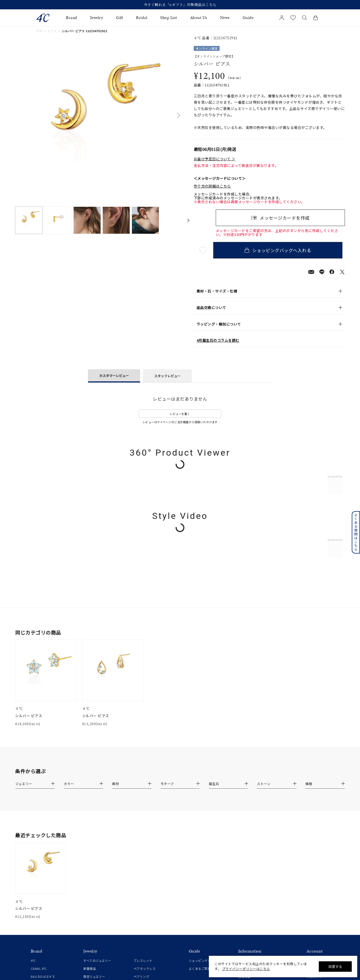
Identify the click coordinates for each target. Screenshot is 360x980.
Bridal (142, 18)
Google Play (316, 888)
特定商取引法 (248, 852)
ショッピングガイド (203, 820)
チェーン (140, 852)
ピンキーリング (94, 860)
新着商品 (90, 828)
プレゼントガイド (201, 853)
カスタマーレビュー (114, 375)
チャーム (140, 860)
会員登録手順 (316, 864)
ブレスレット (143, 820)
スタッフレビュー (167, 376)
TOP (39, 31)
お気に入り (314, 836)
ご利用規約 (246, 844)
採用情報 (245, 884)
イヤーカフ (91, 884)
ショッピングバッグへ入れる (280, 250)
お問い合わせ (248, 868)
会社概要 (245, 836)
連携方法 (313, 872)
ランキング (142, 892)
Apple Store (315, 880)
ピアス (52, 31)
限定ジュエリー (94, 836)
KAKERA (37, 868)
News (225, 18)
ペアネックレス (145, 828)
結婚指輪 (37, 901)
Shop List (169, 18)
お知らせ (245, 820)
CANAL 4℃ (39, 828)
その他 (138, 884)
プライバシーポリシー (254, 860)
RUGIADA (38, 860)
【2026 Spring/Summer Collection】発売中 (180, 5)
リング (88, 852)
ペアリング (142, 836)
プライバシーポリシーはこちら (246, 969)
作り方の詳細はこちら (212, 186)
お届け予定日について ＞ (215, 159)
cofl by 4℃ (39, 844)
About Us (199, 18)
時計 (137, 868)
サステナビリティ (251, 876)
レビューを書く (180, 414)
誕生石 (138, 876)
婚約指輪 (37, 893)
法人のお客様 (198, 869)
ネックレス (91, 844)
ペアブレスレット (146, 844)
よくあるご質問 (200, 828)
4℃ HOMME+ (41, 852)
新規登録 (313, 820)
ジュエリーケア (200, 861)
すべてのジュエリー (97, 820)
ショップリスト (249, 828)
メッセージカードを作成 (285, 218)
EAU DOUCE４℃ (43, 836)
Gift (120, 18)
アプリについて (318, 856)
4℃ (33, 820)
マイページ (314, 828)
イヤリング (91, 876)
